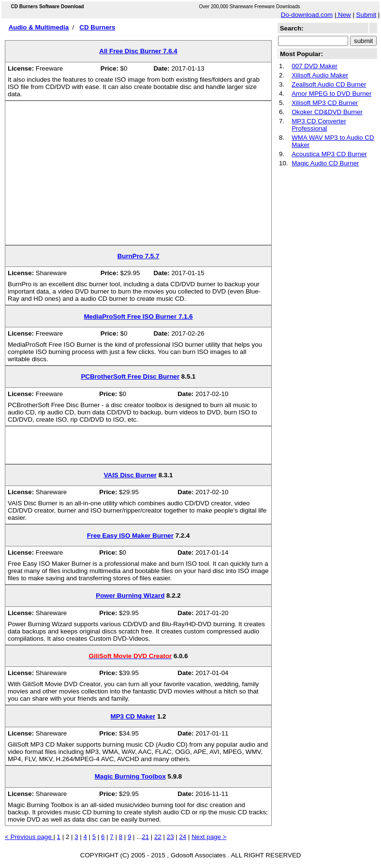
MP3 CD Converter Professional (319, 125)
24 (183, 837)
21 (145, 837)
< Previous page (29, 837)
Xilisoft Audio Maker (320, 75)
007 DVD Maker (315, 66)
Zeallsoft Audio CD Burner (329, 84)
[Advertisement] (138, 177)
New (343, 15)
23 (170, 837)
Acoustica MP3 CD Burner (329, 154)
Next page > (209, 837)
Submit (366, 15)
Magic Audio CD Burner (325, 163)
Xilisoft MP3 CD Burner (325, 103)
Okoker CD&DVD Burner (327, 112)
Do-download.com (307, 15)
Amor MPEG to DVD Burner (331, 94)
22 (158, 837)
